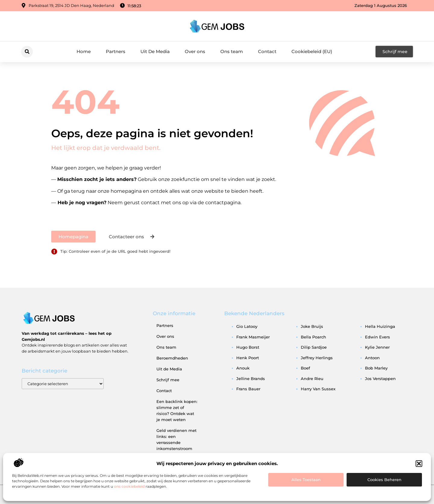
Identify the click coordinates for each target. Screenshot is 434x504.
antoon (372, 358)
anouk (243, 368)
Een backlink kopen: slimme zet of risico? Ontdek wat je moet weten (177, 410)
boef (305, 368)
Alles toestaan (306, 480)
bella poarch (313, 337)
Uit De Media (155, 51)
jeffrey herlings (317, 358)
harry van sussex (318, 389)
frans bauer (248, 389)
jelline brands (251, 379)
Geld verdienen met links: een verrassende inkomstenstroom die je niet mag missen (176, 445)
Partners (116, 51)
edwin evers (377, 337)
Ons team (232, 51)
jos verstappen (380, 379)
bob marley (376, 368)
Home (84, 51)
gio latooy (247, 326)
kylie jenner (377, 347)
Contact (267, 51)
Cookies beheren (384, 480)
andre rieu (312, 379)
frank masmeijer (253, 337)
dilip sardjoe (314, 347)
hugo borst (248, 347)
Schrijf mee (168, 380)
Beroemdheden (172, 358)
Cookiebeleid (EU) (312, 51)
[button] (419, 464)
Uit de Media (169, 369)
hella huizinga (380, 326)
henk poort (248, 358)
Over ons (195, 51)
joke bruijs (312, 326)
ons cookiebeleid (129, 486)
